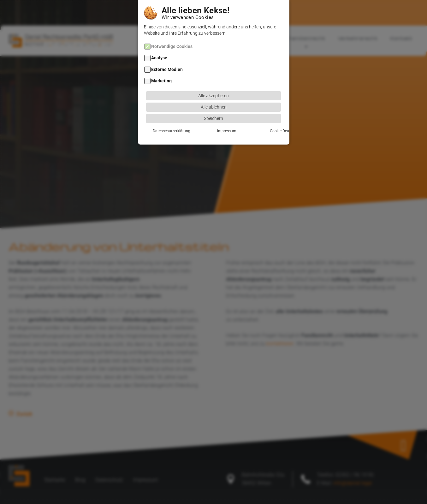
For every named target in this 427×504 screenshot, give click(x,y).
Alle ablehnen (214, 99)
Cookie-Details (260, 123)
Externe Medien (167, 62)
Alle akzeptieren (213, 88)
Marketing (161, 73)
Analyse (159, 50)
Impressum (213, 123)
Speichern (213, 110)
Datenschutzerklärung (167, 123)
